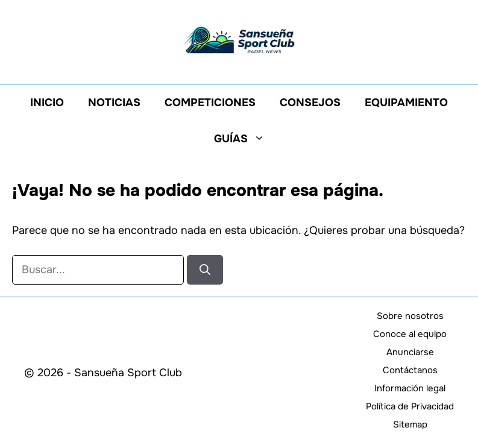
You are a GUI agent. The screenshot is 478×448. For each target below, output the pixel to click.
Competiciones (210, 103)
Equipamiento (406, 103)
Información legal (410, 388)
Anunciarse (410, 352)
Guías (245, 139)
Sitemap (410, 424)
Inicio (47, 103)
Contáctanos (410, 370)
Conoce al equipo (410, 334)
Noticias (114, 103)
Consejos (310, 103)
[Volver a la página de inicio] (239, 39)
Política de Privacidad (410, 406)
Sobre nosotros (410, 316)
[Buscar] (205, 270)
